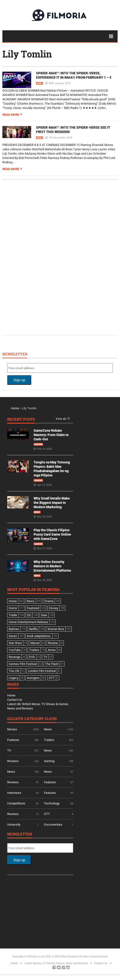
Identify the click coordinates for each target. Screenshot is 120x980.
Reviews (13, 761)
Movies (12, 729)
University (14, 825)
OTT (47, 814)
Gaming (38, 444)
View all (61, 419)
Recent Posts (21, 420)
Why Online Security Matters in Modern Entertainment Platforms (52, 566)
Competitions (16, 803)
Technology (52, 803)
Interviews (14, 793)
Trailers (49, 740)
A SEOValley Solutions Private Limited (75, 957)
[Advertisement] (43, 257)
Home (15, 408)
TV (9, 750)
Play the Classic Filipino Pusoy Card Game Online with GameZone (52, 534)
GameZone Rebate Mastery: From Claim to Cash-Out (51, 435)
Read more (11, 115)
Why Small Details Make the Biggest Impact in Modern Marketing (52, 503)
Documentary (53, 825)
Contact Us (15, 700)
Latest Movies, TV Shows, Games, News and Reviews (56, 963)
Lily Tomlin (27, 54)
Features (13, 740)
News (39, 83)
